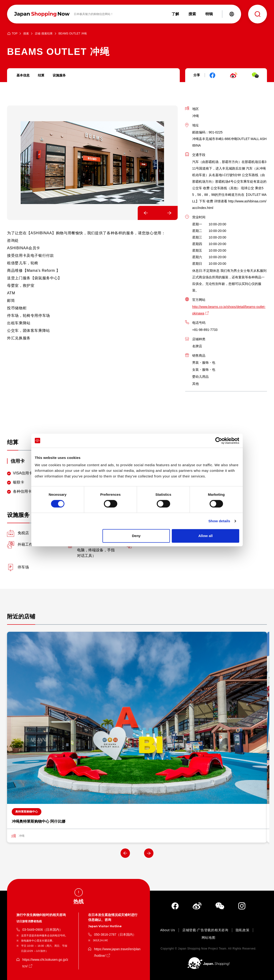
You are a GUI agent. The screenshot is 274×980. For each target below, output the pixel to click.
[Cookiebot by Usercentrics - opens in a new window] (219, 441)
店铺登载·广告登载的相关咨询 (205, 930)
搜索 (26, 34)
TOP (15, 34)
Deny (136, 536)
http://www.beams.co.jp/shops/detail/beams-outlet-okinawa (229, 310)
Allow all (205, 536)
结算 (41, 75)
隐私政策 (243, 930)
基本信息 (23, 75)
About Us (168, 930)
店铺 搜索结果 (44, 34)
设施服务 (59, 75)
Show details (219, 521)
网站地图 (209, 938)
